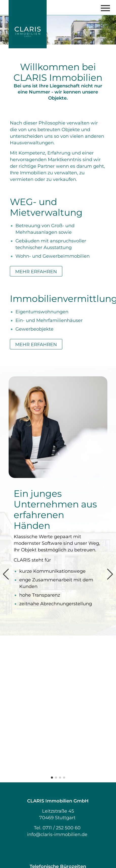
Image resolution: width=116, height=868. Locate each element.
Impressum (58, 778)
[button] (52, 631)
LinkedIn (58, 811)
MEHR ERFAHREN (36, 272)
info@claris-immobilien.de (57, 688)
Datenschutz (58, 785)
